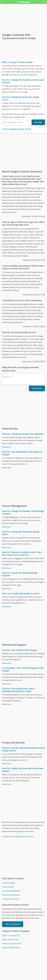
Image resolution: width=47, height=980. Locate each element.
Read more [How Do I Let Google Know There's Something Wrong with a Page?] (7, 704)
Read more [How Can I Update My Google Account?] (7, 607)
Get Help (38, 122)
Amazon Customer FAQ (12, 944)
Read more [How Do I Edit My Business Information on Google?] (7, 468)
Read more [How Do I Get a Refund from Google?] (7, 663)
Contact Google (9, 883)
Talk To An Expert (13, 924)
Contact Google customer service (17, 129)
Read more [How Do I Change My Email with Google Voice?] (7, 547)
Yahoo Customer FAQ (11, 936)
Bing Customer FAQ (10, 940)
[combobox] (17, 122)
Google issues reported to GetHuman (18, 836)
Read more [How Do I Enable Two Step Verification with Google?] (7, 784)
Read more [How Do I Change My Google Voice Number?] (7, 447)
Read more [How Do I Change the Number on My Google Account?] (7, 527)
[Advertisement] (23, 152)
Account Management (11, 891)
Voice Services (8, 887)
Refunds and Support (11, 895)
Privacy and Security (10, 899)
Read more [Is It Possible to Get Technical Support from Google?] (7, 684)
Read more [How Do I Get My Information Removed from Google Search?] (7, 764)
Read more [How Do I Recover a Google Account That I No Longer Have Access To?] (7, 568)
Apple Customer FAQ (11, 948)
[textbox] (17, 122)
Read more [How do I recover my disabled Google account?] (7, 589)
